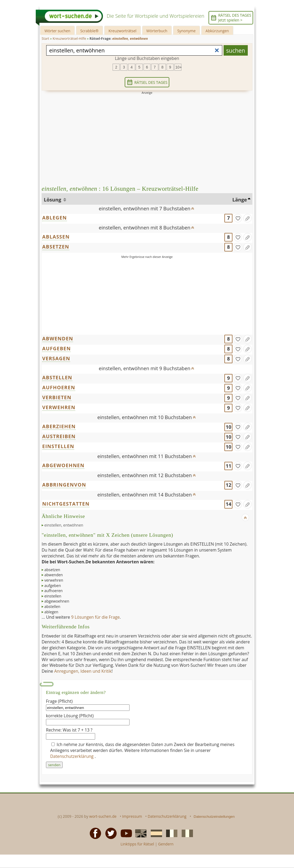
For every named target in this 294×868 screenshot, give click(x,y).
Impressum (132, 816)
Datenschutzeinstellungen (214, 817)
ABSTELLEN (57, 377)
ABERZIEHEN (59, 426)
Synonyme (187, 31)
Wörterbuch (157, 31)
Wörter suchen (57, 31)
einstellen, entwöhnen (64, 525)
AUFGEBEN (56, 348)
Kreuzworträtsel (123, 31)
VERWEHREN (59, 407)
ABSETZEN (56, 247)
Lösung (53, 200)
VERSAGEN (56, 358)
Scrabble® (89, 31)
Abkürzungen (217, 31)
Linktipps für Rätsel (137, 844)
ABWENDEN (58, 338)
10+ (178, 67)
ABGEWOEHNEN (63, 465)
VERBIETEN (57, 397)
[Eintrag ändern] (248, 218)
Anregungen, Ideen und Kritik (83, 671)
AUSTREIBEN (59, 436)
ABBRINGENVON (64, 485)
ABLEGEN (55, 218)
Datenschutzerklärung (73, 756)
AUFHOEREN (59, 387)
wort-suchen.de (103, 816)
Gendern (166, 844)
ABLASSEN (56, 237)
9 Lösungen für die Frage (96, 617)
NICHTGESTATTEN (66, 504)
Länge (240, 200)
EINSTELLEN (58, 446)
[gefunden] (238, 218)
